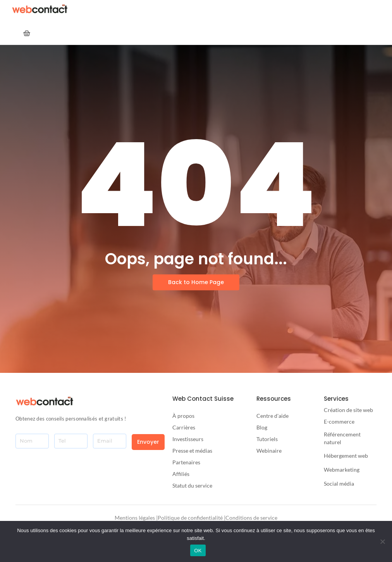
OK (198, 551)
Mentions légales (135, 518)
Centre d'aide (273, 416)
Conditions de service (251, 518)
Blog (262, 427)
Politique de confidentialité (190, 518)
